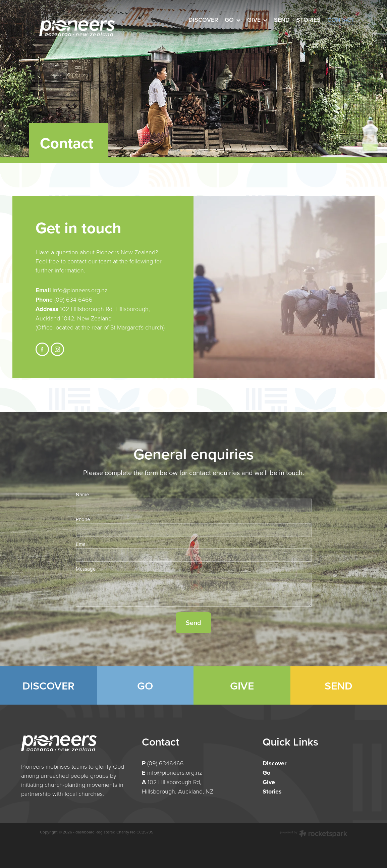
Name (82, 494)
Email (82, 544)
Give (269, 782)
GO (145, 685)
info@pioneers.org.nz (79, 290)
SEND (339, 685)
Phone (83, 519)
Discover (274, 763)
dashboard (85, 832)
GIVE (242, 685)
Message (86, 569)
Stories (272, 792)
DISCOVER (48, 685)
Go (266, 773)
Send (193, 623)
